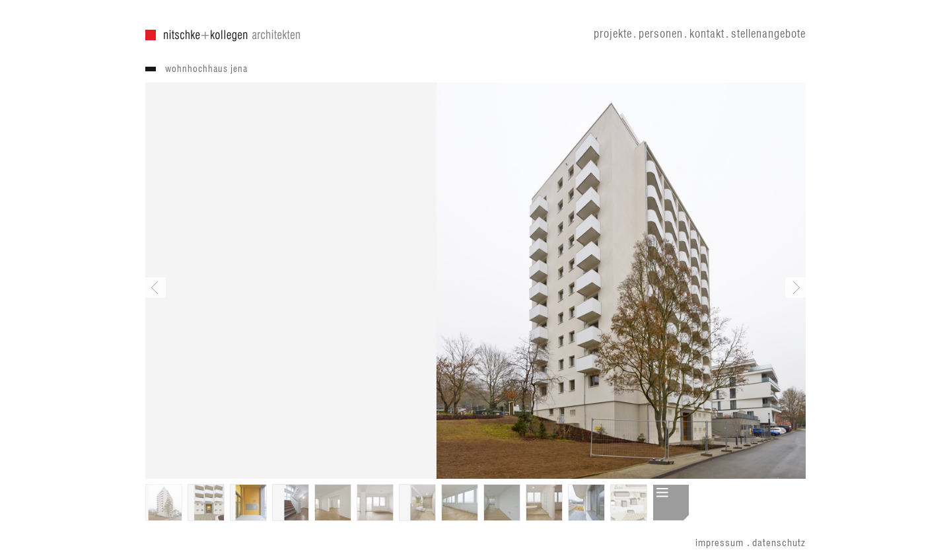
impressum (720, 543)
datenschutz (779, 543)
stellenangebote (768, 34)
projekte (613, 34)
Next (795, 288)
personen (661, 34)
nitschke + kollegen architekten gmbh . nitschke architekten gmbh (223, 36)
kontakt (707, 34)
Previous (156, 288)
